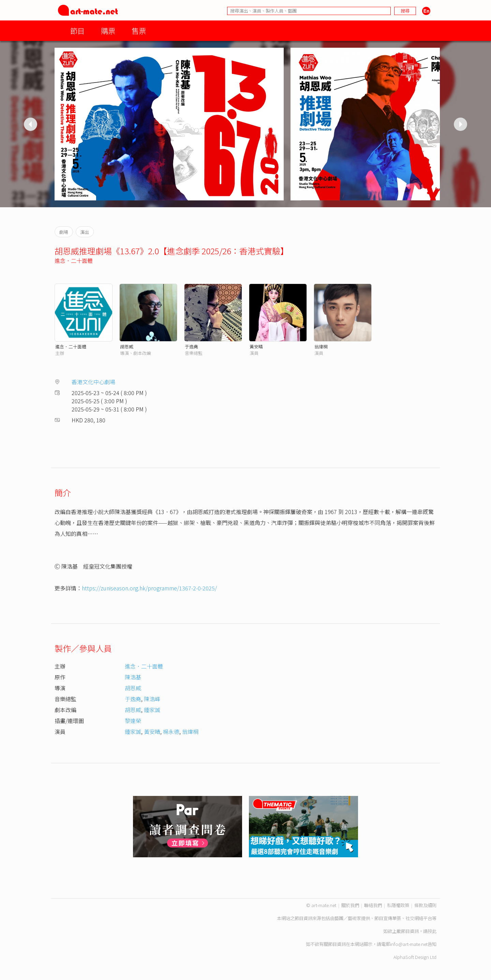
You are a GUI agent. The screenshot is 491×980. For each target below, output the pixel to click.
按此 (432, 931)
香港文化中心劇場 (93, 382)
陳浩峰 (152, 699)
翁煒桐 (321, 346)
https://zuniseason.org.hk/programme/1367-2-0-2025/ (149, 588)
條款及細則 (425, 905)
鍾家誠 (152, 710)
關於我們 (350, 905)
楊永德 (171, 732)
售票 (139, 31)
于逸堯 (191, 346)
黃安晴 (256, 346)
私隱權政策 (398, 905)
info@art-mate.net (409, 944)
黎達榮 (133, 721)
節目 (77, 31)
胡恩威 (127, 346)
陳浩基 (133, 677)
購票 (108, 31)
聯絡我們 (373, 905)
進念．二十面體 (74, 260)
